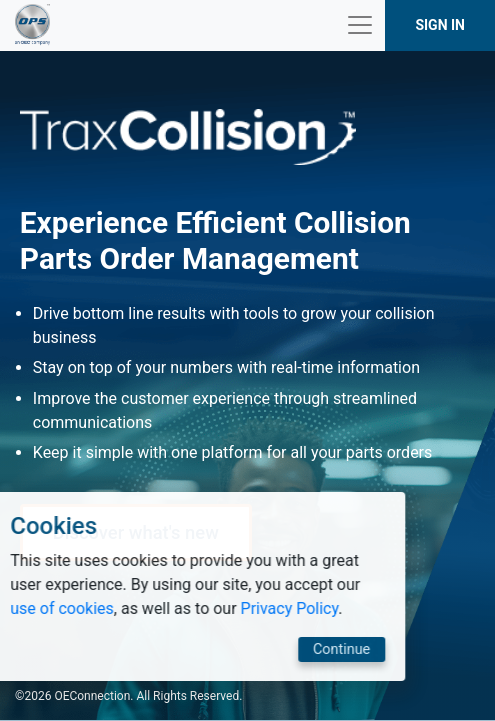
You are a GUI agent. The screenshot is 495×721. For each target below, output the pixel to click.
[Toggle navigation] (360, 25)
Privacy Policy (205, 608)
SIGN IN (440, 25)
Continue (256, 649)
